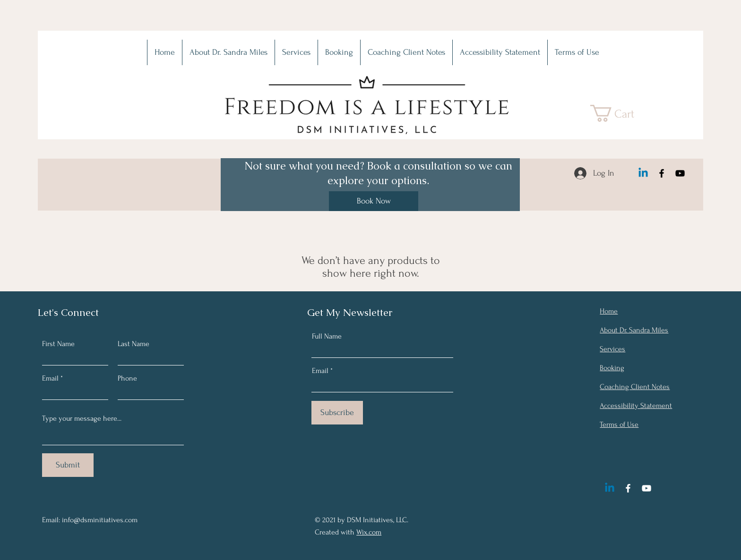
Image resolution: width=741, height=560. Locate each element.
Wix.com (369, 532)
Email (50, 378)
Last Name (134, 344)
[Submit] (68, 465)
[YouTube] (680, 173)
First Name (58, 344)
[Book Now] (374, 201)
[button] (621, 113)
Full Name (327, 336)
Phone (127, 378)
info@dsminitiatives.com (100, 520)
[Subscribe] (337, 413)
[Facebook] (662, 173)
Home (609, 311)
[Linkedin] (643, 173)
